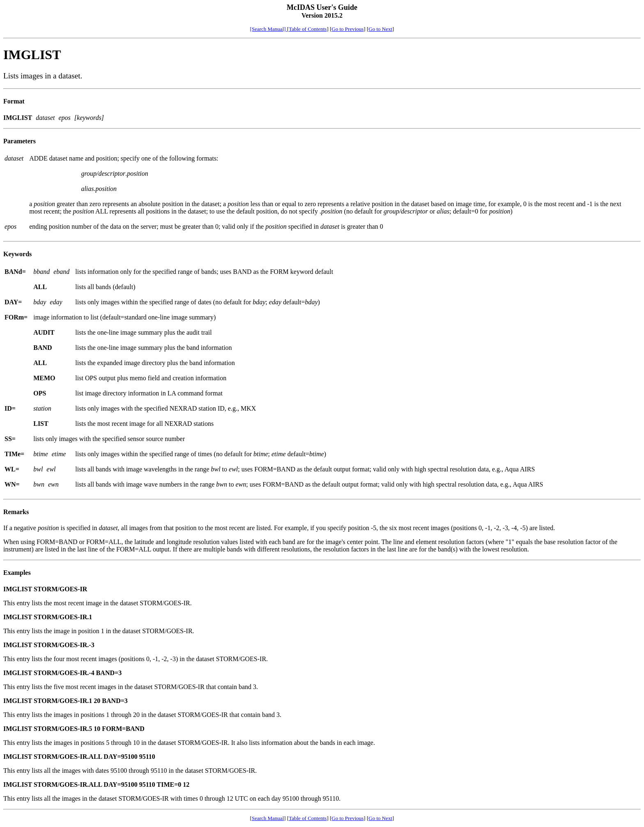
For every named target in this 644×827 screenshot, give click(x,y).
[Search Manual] (269, 29)
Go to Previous (347, 29)
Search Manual (268, 818)
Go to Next (380, 29)
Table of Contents (308, 29)
